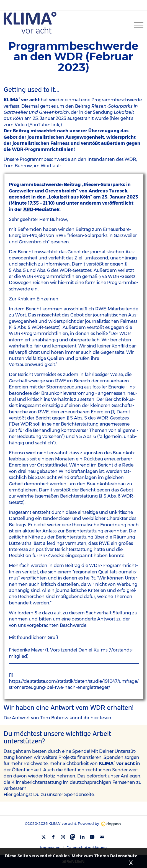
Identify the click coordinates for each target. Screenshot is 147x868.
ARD (28, 209)
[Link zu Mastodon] (73, 836)
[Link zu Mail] (102, 837)
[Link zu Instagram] (63, 837)
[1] (113, 412)
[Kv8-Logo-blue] (60, 23)
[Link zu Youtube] (92, 837)
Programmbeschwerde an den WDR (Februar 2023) (73, 56)
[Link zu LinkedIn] (82, 837)
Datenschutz (124, 856)
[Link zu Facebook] (53, 837)
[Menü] (136, 25)
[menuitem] (136, 25)
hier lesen (101, 718)
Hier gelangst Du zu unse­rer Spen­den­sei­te (49, 794)
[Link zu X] (44, 837)
